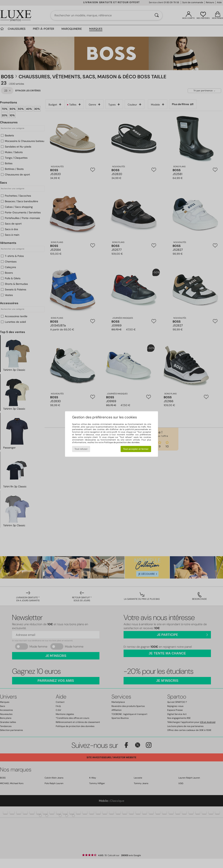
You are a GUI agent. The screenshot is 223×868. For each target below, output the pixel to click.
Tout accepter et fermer (136, 449)
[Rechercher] (157, 15)
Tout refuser (81, 449)
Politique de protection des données (122, 442)
